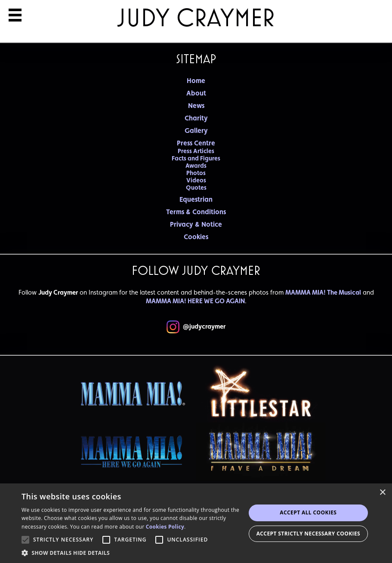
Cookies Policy (165, 527)
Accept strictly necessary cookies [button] (308, 534)
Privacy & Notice (196, 224)
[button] (134, 552)
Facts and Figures (196, 158)
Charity (196, 118)
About (196, 93)
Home (196, 81)
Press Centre (196, 143)
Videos (196, 180)
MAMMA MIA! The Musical (323, 292)
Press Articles (196, 151)
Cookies (196, 237)
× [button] (382, 493)
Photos (196, 173)
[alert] (196, 523)
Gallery (196, 131)
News (196, 106)
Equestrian (196, 199)
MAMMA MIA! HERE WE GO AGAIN (195, 301)
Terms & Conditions (196, 212)
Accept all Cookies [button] (308, 512)
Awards (196, 165)
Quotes (196, 187)
